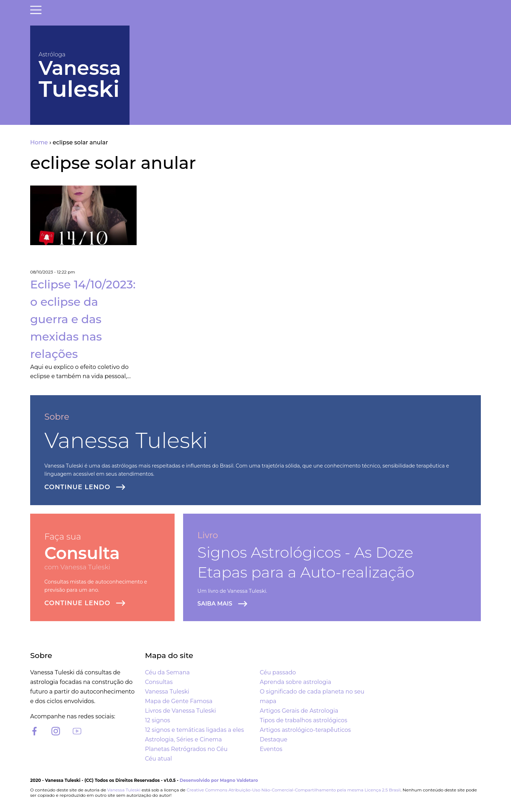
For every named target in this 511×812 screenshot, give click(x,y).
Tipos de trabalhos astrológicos (303, 720)
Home (39, 142)
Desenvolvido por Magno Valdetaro (219, 780)
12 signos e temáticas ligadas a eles (195, 730)
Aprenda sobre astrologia (295, 682)
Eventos (271, 749)
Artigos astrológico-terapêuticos (305, 730)
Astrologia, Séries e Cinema (184, 739)
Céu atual (159, 759)
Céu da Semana (167, 672)
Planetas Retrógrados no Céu (186, 749)
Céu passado (278, 672)
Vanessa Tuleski (126, 440)
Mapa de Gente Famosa (179, 701)
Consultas (159, 682)
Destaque (274, 739)
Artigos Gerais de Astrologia (299, 711)
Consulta (82, 553)
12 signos (158, 720)
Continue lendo (77, 487)
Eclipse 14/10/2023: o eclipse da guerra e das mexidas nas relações (83, 319)
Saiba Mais (215, 604)
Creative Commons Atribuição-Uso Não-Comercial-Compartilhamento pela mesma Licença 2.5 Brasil (294, 790)
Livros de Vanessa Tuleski (181, 711)
